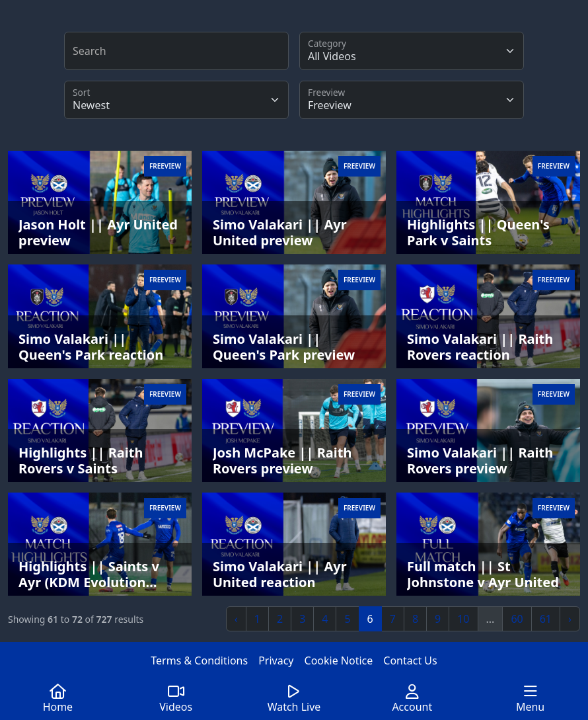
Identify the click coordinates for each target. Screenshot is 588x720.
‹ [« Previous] (236, 619)
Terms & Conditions (199, 660)
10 (463, 619)
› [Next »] (570, 619)
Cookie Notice (339, 660)
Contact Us (410, 660)
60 (517, 619)
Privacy (276, 660)
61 (546, 619)
